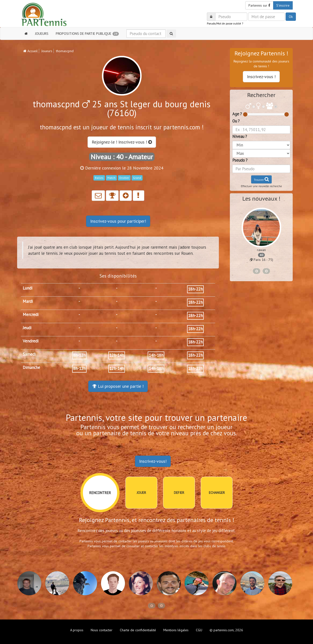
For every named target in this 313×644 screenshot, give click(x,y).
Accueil (30, 51)
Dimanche (31, 367)
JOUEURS (42, 34)
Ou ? (236, 121)
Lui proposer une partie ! (118, 386)
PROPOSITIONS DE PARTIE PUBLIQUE (87, 34)
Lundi (28, 288)
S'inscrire (283, 5)
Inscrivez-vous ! (261, 77)
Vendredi (31, 341)
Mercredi (31, 315)
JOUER (141, 493)
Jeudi (27, 328)
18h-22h (195, 289)
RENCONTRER (100, 493)
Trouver (261, 179)
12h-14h (117, 355)
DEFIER (179, 493)
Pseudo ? (240, 160)
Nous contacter (102, 630)
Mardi (28, 301)
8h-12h (79, 355)
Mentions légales (176, 630)
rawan (261, 250)
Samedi (29, 354)
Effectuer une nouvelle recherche (261, 186)
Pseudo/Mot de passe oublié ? (225, 24)
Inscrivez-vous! (153, 461)
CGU (199, 630)
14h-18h (156, 355)
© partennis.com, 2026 (226, 630)
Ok (291, 17)
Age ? (237, 114)
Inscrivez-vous (118, 221)
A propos (77, 630)
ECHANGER (217, 493)
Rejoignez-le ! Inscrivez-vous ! (122, 142)
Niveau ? (240, 136)
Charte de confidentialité (138, 630)
